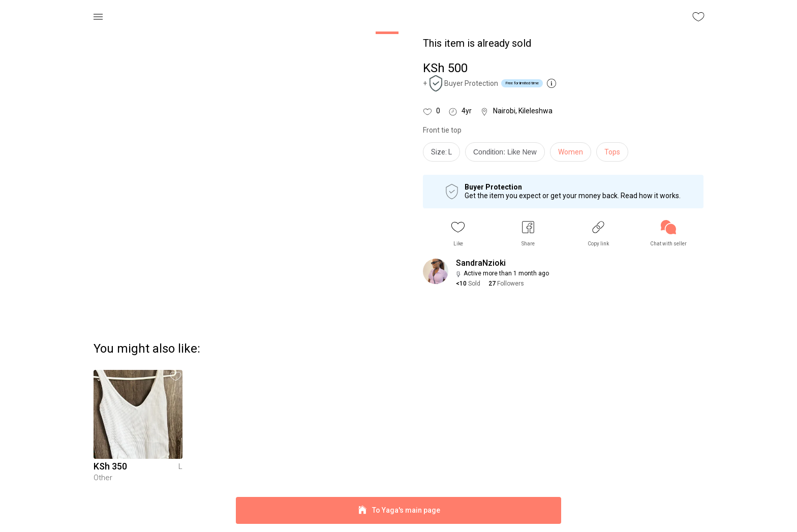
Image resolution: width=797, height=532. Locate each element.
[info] (508, 154)
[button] (458, 233)
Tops (612, 152)
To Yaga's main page (398, 510)
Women (571, 152)
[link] (668, 233)
